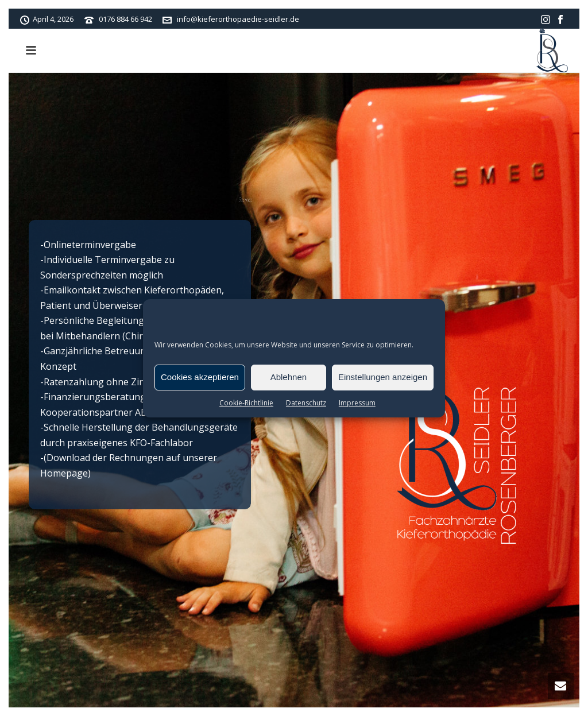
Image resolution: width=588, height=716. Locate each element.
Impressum (357, 403)
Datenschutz (306, 403)
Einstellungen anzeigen (383, 377)
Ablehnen (289, 377)
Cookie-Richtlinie (246, 403)
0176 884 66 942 (125, 19)
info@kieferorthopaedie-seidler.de (238, 19)
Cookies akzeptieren (200, 377)
